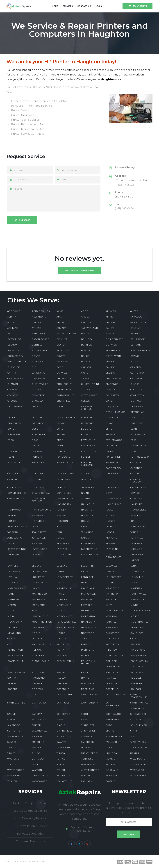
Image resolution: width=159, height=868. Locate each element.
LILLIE (84, 571)
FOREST (86, 457)
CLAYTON (12, 390)
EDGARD (86, 429)
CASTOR (86, 373)
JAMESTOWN (138, 527)
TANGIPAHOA (138, 742)
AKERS (134, 311)
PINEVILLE (38, 655)
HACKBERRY (64, 504)
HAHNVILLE (88, 504)
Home (55, 6)
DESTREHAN (137, 412)
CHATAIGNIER (114, 378)
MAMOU (36, 588)
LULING (85, 583)
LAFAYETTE (13, 555)
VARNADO (38, 759)
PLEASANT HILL (65, 661)
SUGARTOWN (64, 736)
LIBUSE (61, 571)
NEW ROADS (88, 627)
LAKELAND (136, 555)
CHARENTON (64, 378)
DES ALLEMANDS (116, 412)
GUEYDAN (136, 499)
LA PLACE (62, 549)
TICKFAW (86, 748)
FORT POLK (14, 462)
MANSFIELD (112, 588)
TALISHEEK (87, 742)
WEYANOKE (14, 776)
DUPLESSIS (137, 423)
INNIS (35, 527)
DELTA (60, 406)
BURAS (134, 362)
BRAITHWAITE (114, 356)
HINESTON (87, 515)
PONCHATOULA (139, 661)
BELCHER (62, 339)
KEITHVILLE (137, 538)
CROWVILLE (63, 401)
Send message (22, 220)
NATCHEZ (111, 622)
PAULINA (135, 644)
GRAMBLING (88, 487)
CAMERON (136, 367)
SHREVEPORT (138, 714)
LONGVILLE (137, 577)
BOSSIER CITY (15, 356)
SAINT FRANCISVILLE (139, 696)
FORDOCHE (63, 457)
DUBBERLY (87, 423)
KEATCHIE (111, 538)
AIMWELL (111, 311)
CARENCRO (39, 373)
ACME (60, 311)
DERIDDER (137, 406)
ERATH (36, 440)
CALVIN (110, 367)
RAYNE (85, 678)
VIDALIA (110, 759)
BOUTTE (61, 356)
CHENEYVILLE (40, 384)
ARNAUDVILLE (138, 322)
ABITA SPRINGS (41, 311)
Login (99, 6)
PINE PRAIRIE (15, 655)
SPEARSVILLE (40, 731)
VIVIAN (60, 764)
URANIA (135, 753)
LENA (133, 566)
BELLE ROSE (137, 339)
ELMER (61, 434)
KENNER (37, 543)
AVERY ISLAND (90, 328)
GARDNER (136, 468)
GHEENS (86, 474)
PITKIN (85, 655)
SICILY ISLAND (40, 720)
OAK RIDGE (137, 633)
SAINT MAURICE (139, 703)
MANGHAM (87, 588)
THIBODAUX (63, 748)
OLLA (84, 639)
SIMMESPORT (114, 720)
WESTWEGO (137, 770)
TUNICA (61, 753)
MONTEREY (88, 611)
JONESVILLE (39, 538)
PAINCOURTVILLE (42, 644)
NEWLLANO (14, 633)
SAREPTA (37, 714)
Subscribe (129, 834)
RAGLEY (61, 678)
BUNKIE (110, 362)
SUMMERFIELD (114, 736)
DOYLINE (136, 418)
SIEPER (61, 720)
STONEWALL (39, 736)
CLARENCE (112, 384)
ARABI (60, 322)
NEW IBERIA (39, 627)
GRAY (109, 493)
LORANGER (14, 583)
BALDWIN (136, 328)
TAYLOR (12, 748)
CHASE (85, 378)
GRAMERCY (112, 487)
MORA (11, 616)
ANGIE (11, 322)
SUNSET (12, 742)
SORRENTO (14, 731)
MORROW (111, 616)
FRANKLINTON (65, 462)
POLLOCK (111, 661)
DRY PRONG (39, 423)
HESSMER (38, 515)
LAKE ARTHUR (65, 555)
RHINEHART (64, 683)
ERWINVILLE (88, 440)
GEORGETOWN (65, 474)
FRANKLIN (38, 462)
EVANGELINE (39, 446)
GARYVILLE (14, 474)
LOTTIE (60, 583)
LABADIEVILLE (89, 549)
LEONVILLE (14, 571)
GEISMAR (37, 474)
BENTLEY (37, 345)
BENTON (61, 345)
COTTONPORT (89, 395)
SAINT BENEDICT (91, 695)
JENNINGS (87, 532)
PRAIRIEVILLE (65, 672)
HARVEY (61, 510)
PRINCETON (113, 672)
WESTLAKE (112, 770)
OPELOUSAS (113, 639)
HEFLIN (12, 515)
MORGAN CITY (65, 616)
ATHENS (36, 328)
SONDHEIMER (139, 725)
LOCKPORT (38, 577)
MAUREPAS (38, 599)
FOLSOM (37, 457)
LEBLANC (62, 566)
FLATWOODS (88, 451)
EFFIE (109, 429)
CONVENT (13, 395)
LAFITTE (36, 555)
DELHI (35, 406)
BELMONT (13, 345)
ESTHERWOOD (114, 440)
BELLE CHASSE (114, 339)
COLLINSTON (113, 390)
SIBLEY (11, 720)
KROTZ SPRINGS (17, 549)
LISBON (110, 571)
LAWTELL (12, 566)
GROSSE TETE (113, 499)
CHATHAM (136, 378)
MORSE (135, 616)
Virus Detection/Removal (30, 818)
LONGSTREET (113, 577)
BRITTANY (37, 362)
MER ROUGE (137, 599)
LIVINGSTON (137, 571)
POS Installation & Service (30, 826)
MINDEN (135, 605)
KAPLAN (86, 538)
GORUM (61, 487)
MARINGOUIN (40, 594)
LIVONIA (12, 577)
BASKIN (110, 334)
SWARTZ (61, 742)
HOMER (12, 521)
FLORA (109, 451)
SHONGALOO (113, 714)
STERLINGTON (15, 736)
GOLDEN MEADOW (136, 480)
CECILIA (110, 373)
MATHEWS (13, 599)
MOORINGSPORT (140, 611)
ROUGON (136, 689)
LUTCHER (111, 583)
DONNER (86, 418)
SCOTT (85, 714)
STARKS (110, 731)
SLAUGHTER (88, 725)
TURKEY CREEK (90, 753)
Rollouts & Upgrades (30, 834)
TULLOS (36, 753)
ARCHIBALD (112, 322)
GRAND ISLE (64, 493)
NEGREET (13, 627)
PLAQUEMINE (138, 655)
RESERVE (37, 683)
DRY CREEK (14, 423)
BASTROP (136, 334)
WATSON (37, 770)
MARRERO (112, 594)
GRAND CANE (138, 487)
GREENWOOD (65, 499)
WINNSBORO (138, 776)
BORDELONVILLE (140, 350)
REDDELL (136, 678)
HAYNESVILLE (138, 510)
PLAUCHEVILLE (40, 661)
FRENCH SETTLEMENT (88, 464)
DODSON (37, 418)
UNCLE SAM (112, 753)
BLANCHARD (39, 350)
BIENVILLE (13, 350)
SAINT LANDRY (90, 703)
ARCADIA (86, 322)
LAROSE (135, 560)
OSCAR (134, 639)
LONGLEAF (87, 577)
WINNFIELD (112, 776)
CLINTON (37, 390)
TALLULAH (111, 742)
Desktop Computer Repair (30, 803)
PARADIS (86, 644)
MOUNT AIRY (15, 622)
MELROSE (87, 599)
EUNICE (12, 446)
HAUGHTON (88, 510)
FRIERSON (112, 462)
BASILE (85, 334)
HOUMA (86, 521)
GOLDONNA (14, 487)
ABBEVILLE (14, 311)
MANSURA (136, 588)
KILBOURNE (88, 543)
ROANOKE (112, 683)
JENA (59, 532)
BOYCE (85, 356)
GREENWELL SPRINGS (39, 500)
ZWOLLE (110, 781)
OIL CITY (61, 639)
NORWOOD (88, 633)
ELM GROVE (39, 434)
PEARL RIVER (15, 650)
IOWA (84, 527)
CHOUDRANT (64, 384)
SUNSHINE (38, 742)
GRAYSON (136, 493)
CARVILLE (62, 373)
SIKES (84, 720)
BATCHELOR (14, 339)
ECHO (60, 429)
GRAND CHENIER (17, 493)
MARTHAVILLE (138, 594)
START (134, 731)
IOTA (59, 527)
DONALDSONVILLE (67, 418)
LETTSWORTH (39, 571)
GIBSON (135, 474)
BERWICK (111, 345)
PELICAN (37, 650)
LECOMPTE (87, 566)
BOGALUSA (63, 350)
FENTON (12, 451)
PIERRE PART (89, 650)
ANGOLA (37, 322)
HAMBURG (136, 504)
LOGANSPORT (65, 577)
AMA (59, 317)
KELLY (11, 543)
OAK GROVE (112, 633)
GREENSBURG (16, 499)
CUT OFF (110, 401)
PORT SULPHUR (16, 672)
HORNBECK (39, 521)
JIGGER (110, 532)
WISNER (12, 781)
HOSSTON (62, 521)
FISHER (61, 451)
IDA (132, 521)
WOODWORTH (40, 781)
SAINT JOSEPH (65, 703)
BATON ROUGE (40, 339)
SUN (133, 736)
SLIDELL (110, 725)
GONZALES (38, 487)
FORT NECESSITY (140, 457)
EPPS (10, 440)
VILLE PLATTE (138, 759)
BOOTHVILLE (113, 350)
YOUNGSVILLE (65, 781)
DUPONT (12, 429)
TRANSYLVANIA (139, 748)
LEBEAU (36, 566)
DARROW (136, 401)
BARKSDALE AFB (66, 334)
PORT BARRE (138, 667)
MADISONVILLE (16, 588)
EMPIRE (110, 434)
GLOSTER (86, 479)
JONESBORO (15, 538)
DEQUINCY (112, 406)
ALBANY (12, 317)
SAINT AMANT (64, 695)
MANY (11, 594)
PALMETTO (63, 644)
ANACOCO (136, 317)
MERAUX (12, 605)
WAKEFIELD (88, 764)
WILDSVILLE (63, 776)
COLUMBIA (136, 390)
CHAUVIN (13, 384)
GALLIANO (136, 462)
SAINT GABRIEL (16, 703)
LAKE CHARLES (90, 555)
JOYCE (60, 538)
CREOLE (12, 401)
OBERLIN (37, 639)
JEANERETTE (39, 532)
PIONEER (62, 655)
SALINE (11, 714)
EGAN (134, 429)
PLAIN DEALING (115, 655)
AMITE (109, 317)
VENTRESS (87, 759)
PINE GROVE (138, 650)
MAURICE (62, 599)
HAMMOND (14, 510)
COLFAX (86, 390)
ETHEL (134, 440)
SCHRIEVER (63, 714)
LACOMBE (136, 549)
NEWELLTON (137, 627)
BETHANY (136, 345)
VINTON (12, 764)
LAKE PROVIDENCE (114, 556)
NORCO (61, 633)
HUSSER (110, 521)
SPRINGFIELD (65, 731)
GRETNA (86, 499)
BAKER (110, 328)
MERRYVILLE (64, 605)
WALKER (111, 764)
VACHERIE (13, 759)
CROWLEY (38, 401)
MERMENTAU (39, 605)
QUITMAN (13, 678)
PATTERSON (112, 644)
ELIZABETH (14, 434)
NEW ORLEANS (65, 627)
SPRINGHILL (88, 731)
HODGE (110, 515)
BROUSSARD (64, 362)
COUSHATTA (112, 395)
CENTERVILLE (15, 378)
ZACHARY (87, 781)
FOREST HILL (113, 457)
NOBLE (36, 633)
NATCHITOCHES (139, 622)
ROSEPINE (112, 689)
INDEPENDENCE (17, 527)
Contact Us (84, 6)
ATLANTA (61, 328)
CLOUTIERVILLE (65, 390)
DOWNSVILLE (113, 418)
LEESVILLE (112, 566)
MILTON (110, 605)
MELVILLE (111, 599)
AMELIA (85, 317)
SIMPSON (136, 720)
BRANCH (135, 356)
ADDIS (85, 311)
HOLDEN (135, 515)
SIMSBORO (14, 725)
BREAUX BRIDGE (17, 362)
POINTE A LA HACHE (88, 662)
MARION (61, 594)
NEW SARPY (113, 627)
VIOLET (36, 764)
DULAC (109, 423)
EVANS (60, 446)
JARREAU (13, 532)
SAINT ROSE (137, 708)
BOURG (36, 356)
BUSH (35, 367)
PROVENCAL (137, 672)
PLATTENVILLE (15, 661)
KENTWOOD (64, 543)
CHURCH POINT (90, 384)
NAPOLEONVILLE (66, 622)
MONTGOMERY (114, 611)
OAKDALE (13, 639)
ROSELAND (88, 689)
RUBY (10, 695)
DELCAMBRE (15, 406)
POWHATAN (39, 672)
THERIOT (37, 748)
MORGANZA (88, 616)
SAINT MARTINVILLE (113, 704)
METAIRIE (87, 605)
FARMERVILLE (138, 446)
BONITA (85, 350)
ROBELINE (136, 683)
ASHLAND (13, 328)
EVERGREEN (88, 446)
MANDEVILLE (64, 588)
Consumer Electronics (30, 841)
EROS (60, 440)
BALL (10, 334)
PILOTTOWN (112, 650)
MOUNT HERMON (42, 622)
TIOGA (109, 748)
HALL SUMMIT (113, 504)
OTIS (10, 644)
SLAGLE (61, 725)
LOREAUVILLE (40, 583)
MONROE (37, 611)
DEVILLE (12, 418)
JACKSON (111, 527)
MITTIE (11, 611)
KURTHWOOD (40, 549)
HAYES (109, 510)
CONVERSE (38, 395)
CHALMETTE (39, 378)
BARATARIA (38, 334)
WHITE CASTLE (40, 776)
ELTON (85, 434)
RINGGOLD (87, 683)
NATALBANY (88, 622)
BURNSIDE (14, 367)
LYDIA (134, 583)
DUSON (36, 429)
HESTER (61, 515)
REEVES (12, 683)
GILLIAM (37, 479)
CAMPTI (12, 373)
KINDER (110, 543)
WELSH (61, 770)
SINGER (36, 725)
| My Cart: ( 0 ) (139, 6)
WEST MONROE (90, 770)
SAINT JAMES (39, 703)
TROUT (11, 753)
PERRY (61, 650)
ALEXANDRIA (39, 317)
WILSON (86, 776)
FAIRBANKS (112, 446)
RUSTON (37, 695)
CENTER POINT (139, 373)
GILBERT (12, 479)
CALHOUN (87, 367)
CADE (60, 367)
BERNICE (86, 345)
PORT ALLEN (113, 667)
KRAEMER (136, 543)
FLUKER (12, 457)
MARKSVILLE (88, 594)
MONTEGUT (63, 611)
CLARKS (135, 384)
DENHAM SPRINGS (86, 408)
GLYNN (110, 479)
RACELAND (38, 678)
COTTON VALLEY (66, 395)
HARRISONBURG (42, 510)
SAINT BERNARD (115, 695)
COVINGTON (137, 395)
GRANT (85, 493)
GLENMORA (63, 479)
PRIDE (85, 672)
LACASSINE (112, 549)
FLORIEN (135, 451)
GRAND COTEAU (41, 493)
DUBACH (62, 423)
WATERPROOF (16, 770)
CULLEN (86, 401)
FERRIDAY (38, 451)
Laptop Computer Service (30, 811)
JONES (134, 532)
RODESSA (37, 689)
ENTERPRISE (138, 434)
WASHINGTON (138, 764)
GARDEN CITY (113, 468)
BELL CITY (87, 339)
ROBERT (12, 689)
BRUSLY (85, 362)
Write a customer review (80, 270)
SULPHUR (87, 736)
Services (68, 6)
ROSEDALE (63, 689)
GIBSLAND (112, 474)
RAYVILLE (111, 678)
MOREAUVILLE (40, 616)
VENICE (61, 759)
